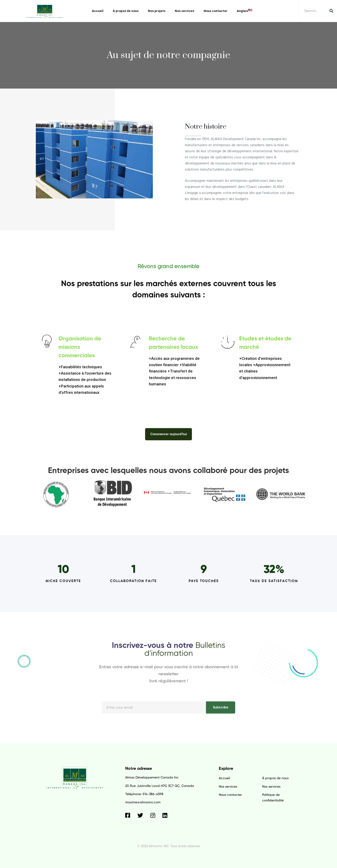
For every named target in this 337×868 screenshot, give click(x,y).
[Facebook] (128, 815)
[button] (168, 438)
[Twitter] (140, 815)
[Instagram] (153, 815)
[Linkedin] (165, 815)
